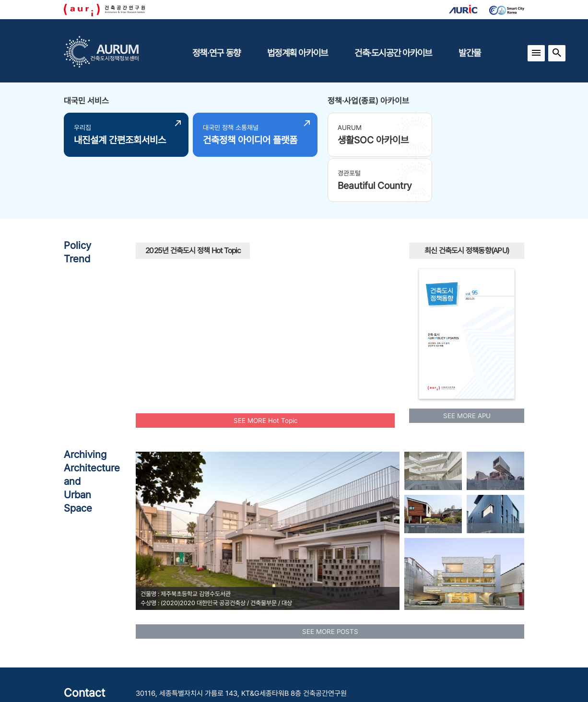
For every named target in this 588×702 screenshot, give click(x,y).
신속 (317, 292)
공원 (311, 310)
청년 (208, 287)
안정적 (172, 316)
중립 (293, 344)
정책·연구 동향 (216, 53)
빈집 (265, 287)
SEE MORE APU (467, 369)
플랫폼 (307, 240)
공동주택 (262, 307)
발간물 (470, 53)
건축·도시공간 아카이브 (393, 53)
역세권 (250, 230)
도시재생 (191, 263)
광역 (217, 232)
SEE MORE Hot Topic (265, 373)
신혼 (360, 249)
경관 (271, 235)
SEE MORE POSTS (330, 584)
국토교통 (305, 273)
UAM (385, 287)
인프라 (166, 286)
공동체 (167, 305)
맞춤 (289, 255)
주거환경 (242, 264)
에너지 (341, 262)
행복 (255, 251)
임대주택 (213, 342)
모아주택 (208, 306)
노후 (234, 283)
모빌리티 (157, 258)
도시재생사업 (221, 246)
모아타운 (233, 323)
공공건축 (358, 296)
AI (294, 291)
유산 (308, 257)
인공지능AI (188, 330)
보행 (328, 250)
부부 (151, 275)
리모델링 (341, 324)
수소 (306, 331)
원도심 (332, 240)
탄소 (354, 310)
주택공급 (345, 275)
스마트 (282, 324)
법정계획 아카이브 (297, 53)
